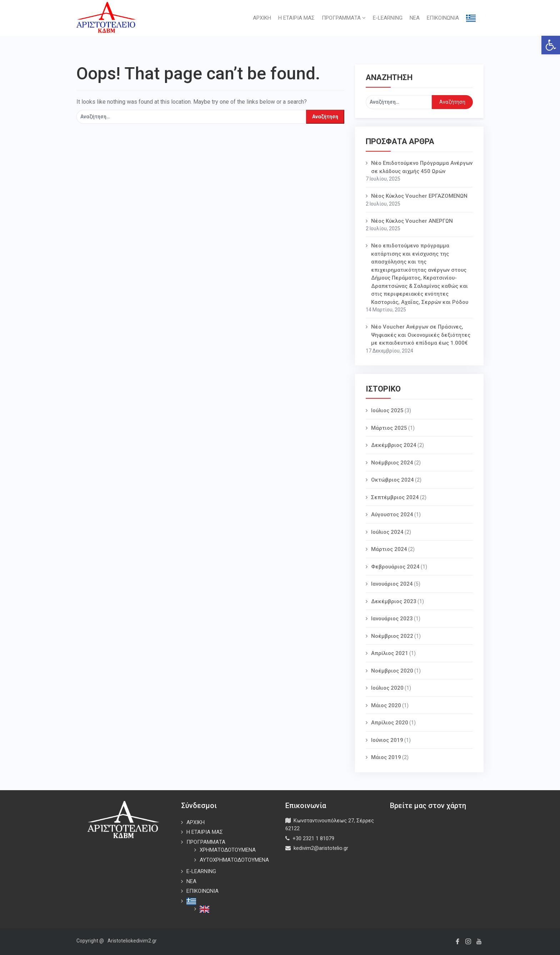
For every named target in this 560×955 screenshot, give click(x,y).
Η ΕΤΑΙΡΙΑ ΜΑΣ (296, 18)
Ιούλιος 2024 (387, 532)
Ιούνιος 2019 (387, 740)
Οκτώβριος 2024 (392, 480)
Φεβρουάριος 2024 (395, 567)
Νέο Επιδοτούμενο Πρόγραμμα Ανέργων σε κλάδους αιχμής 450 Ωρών (422, 167)
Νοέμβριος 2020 (392, 671)
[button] (551, 45)
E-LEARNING (388, 18)
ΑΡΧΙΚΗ (262, 18)
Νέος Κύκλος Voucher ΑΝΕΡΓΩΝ (412, 221)
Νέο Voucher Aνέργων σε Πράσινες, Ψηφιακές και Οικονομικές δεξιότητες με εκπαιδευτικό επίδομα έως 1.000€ (421, 335)
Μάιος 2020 (386, 705)
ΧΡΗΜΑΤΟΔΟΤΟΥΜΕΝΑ (228, 850)
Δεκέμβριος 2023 (394, 601)
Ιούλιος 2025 (387, 410)
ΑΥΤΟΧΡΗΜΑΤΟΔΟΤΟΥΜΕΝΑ (234, 860)
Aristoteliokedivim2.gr (132, 941)
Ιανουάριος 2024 (392, 584)
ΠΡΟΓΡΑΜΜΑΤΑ (344, 18)
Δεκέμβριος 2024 (394, 445)
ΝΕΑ (415, 18)
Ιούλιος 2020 (387, 688)
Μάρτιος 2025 (389, 428)
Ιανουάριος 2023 (392, 619)
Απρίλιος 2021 (390, 653)
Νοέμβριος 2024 (392, 463)
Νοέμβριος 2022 (392, 636)
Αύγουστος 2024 (392, 515)
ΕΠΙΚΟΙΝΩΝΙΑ (443, 18)
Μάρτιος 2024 (389, 549)
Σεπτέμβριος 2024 (395, 497)
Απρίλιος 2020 (390, 723)
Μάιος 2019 (386, 757)
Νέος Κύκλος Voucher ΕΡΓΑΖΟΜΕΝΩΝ (419, 196)
